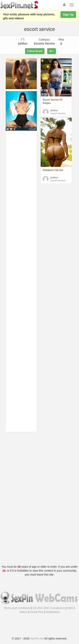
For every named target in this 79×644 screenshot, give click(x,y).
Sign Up (68, 15)
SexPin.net (37, 638)
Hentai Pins (37, 612)
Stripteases (53, 612)
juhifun (54, 110)
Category (44, 42)
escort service (58, 113)
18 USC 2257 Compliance (49, 608)
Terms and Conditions (17, 608)
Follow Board (35, 51)
